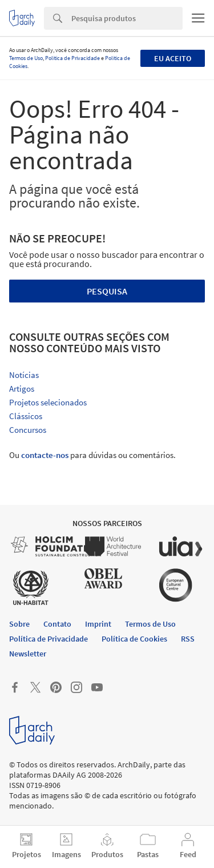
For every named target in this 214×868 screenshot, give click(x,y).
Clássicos (26, 416)
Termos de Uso (26, 58)
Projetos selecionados (48, 402)
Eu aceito (173, 58)
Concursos (28, 430)
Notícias (24, 375)
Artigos (22, 389)
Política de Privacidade (72, 58)
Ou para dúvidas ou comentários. (92, 455)
